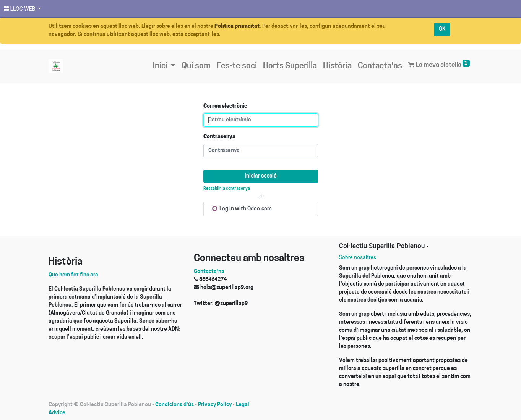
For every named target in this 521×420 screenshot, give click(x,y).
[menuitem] (196, 66)
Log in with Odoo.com (242, 209)
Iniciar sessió (261, 176)
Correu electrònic (225, 106)
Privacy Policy (215, 405)
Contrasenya (219, 137)
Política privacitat (237, 27)
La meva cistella (439, 64)
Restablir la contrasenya (227, 189)
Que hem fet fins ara (73, 275)
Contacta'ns (209, 272)
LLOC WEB (20, 9)
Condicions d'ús (174, 405)
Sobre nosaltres (358, 257)
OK (442, 29)
